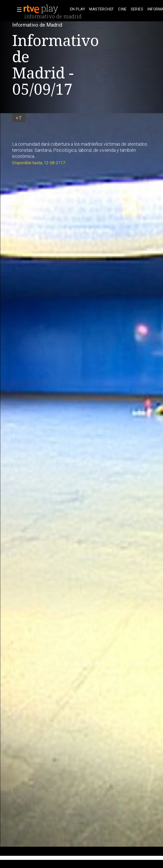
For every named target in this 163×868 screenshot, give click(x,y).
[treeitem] (78, 9)
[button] (18, 10)
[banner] (46, 9)
